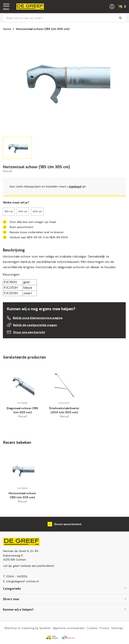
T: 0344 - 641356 (15, 576)
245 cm (23, 211)
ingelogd (75, 186)
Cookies (92, 628)
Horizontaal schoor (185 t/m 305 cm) (43, 29)
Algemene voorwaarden (69, 628)
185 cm (9, 211)
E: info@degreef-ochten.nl (21, 581)
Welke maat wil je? (16, 202)
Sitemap (117, 628)
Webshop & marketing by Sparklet (27, 628)
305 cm (37, 211)
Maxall (7, 171)
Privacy (104, 628)
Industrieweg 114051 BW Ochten (15, 558)
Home (7, 29)
